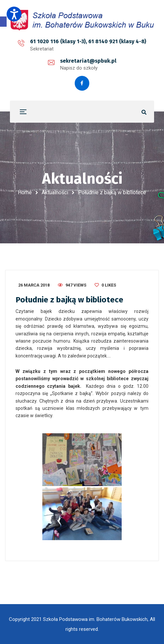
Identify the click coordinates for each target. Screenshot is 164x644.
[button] (3, 22)
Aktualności (55, 192)
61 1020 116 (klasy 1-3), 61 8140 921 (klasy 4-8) (88, 41)
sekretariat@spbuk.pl (88, 61)
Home (25, 192)
